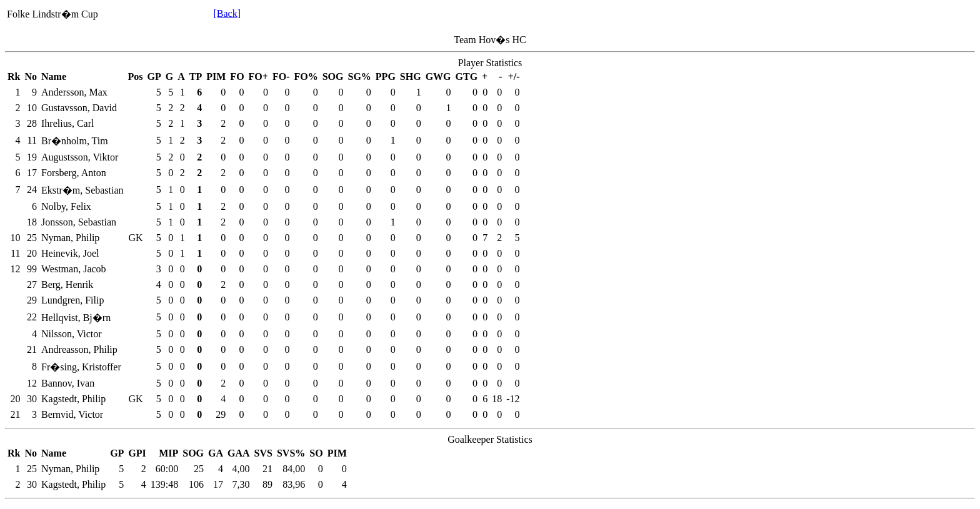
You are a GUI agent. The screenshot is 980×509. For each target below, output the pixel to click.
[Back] (227, 13)
